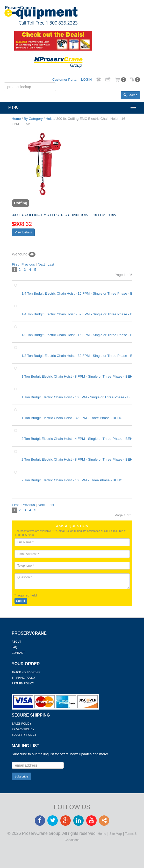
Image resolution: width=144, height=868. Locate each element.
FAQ (14, 647)
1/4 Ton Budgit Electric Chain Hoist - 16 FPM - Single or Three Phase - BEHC (81, 293)
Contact (18, 653)
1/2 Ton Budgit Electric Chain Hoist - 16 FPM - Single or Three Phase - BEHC (81, 335)
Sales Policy (21, 724)
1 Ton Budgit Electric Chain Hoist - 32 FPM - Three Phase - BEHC (72, 418)
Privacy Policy (23, 729)
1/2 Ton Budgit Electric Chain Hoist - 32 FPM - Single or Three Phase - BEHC (81, 356)
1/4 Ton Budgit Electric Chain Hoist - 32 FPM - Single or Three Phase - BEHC (81, 314)
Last (51, 264)
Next (41, 264)
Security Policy (24, 735)
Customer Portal (65, 79)
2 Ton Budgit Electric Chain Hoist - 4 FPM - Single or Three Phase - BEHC (78, 439)
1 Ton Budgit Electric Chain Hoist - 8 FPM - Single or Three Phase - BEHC (78, 376)
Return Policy (23, 683)
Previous (28, 264)
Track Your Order (26, 672)
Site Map (116, 834)
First (15, 264)
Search (130, 95)
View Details (23, 232)
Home (102, 834)
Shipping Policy (24, 678)
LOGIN (86, 79)
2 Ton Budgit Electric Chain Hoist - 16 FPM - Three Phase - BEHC (72, 480)
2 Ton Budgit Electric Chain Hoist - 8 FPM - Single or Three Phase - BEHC (78, 459)
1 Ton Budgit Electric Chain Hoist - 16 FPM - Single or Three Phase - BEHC (79, 397)
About (16, 642)
